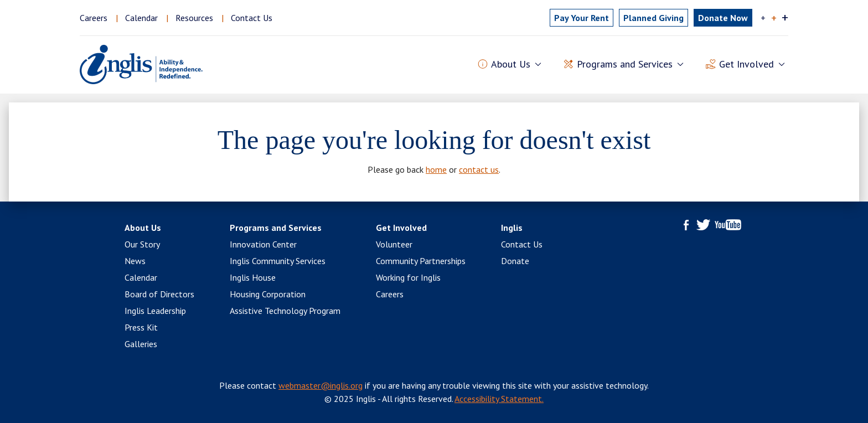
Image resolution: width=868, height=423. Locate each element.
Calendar (141, 18)
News (135, 261)
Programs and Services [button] (625, 65)
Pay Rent (582, 18)
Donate (515, 261)
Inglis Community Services (278, 261)
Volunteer (394, 244)
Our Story (142, 244)
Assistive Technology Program (285, 311)
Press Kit (141, 327)
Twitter (703, 225)
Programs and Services (276, 228)
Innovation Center (263, 244)
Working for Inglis (408, 277)
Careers (94, 18)
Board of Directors (159, 294)
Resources (194, 18)
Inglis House (253, 277)
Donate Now (723, 18)
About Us (143, 228)
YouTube (728, 225)
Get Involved (401, 228)
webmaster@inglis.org (321, 385)
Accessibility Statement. (499, 399)
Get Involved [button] (746, 65)
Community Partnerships (421, 261)
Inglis (512, 228)
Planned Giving (653, 18)
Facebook (686, 225)
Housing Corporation (268, 294)
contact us (479, 169)
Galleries (141, 344)
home (436, 169)
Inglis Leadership (155, 311)
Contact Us (252, 18)
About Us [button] (511, 65)
